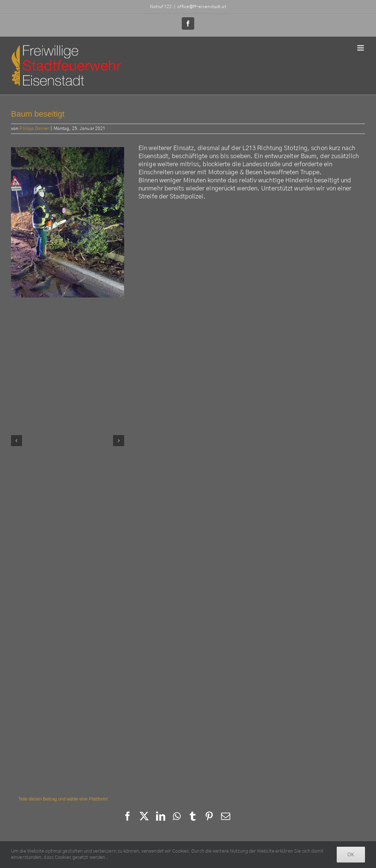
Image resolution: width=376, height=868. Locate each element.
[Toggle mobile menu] (361, 48)
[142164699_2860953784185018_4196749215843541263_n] (68, 223)
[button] (17, 441)
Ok (351, 854)
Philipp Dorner (34, 128)
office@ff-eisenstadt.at (202, 7)
